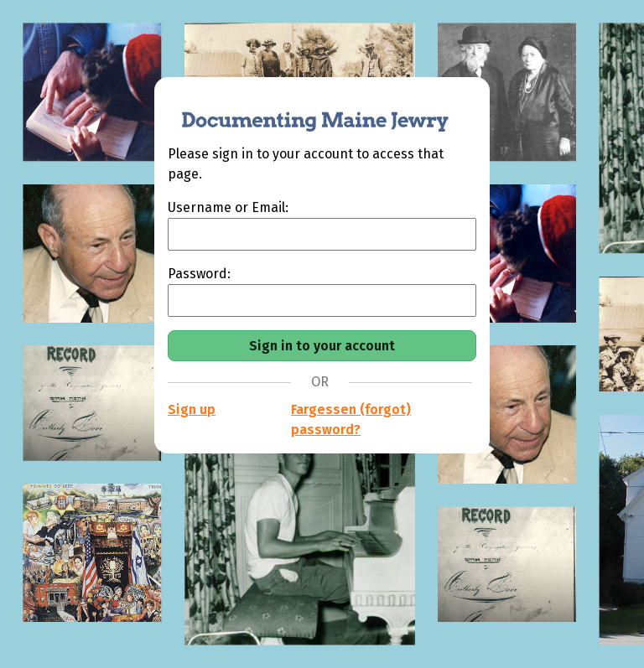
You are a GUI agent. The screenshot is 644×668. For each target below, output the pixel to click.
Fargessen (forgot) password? (351, 419)
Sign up (192, 409)
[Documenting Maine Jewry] (306, 111)
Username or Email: (228, 207)
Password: (199, 274)
